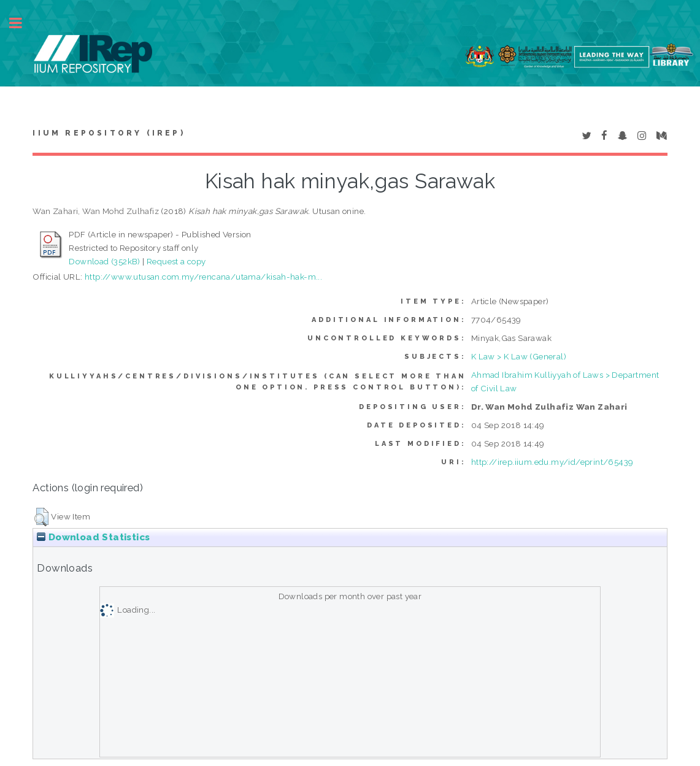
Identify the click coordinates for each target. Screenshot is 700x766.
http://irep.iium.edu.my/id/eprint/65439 (552, 462)
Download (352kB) (104, 261)
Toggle (22, 23)
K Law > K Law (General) (519, 356)
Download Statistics (93, 537)
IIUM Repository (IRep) (109, 133)
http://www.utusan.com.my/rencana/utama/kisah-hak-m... (203, 277)
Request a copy (176, 261)
